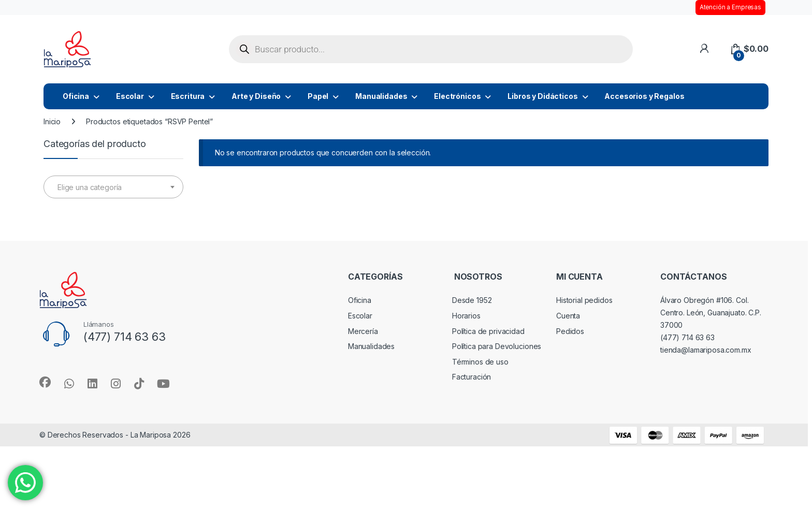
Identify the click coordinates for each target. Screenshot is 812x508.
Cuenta (568, 316)
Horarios (466, 316)
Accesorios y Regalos (644, 96)
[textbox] (113, 187)
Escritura (188, 96)
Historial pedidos (584, 300)
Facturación (472, 377)
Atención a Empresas (730, 7)
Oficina (76, 96)
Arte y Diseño (256, 96)
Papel (318, 96)
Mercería (363, 331)
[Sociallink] (45, 382)
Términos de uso (480, 362)
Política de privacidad (488, 331)
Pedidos (570, 331)
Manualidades (381, 96)
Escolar (130, 96)
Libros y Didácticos (542, 96)
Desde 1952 (472, 300)
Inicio (52, 121)
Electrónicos (457, 96)
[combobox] (113, 187)
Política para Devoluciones (497, 346)
